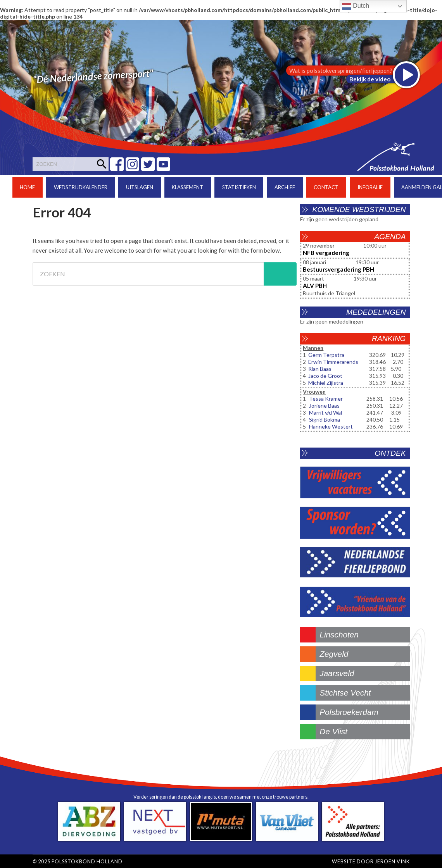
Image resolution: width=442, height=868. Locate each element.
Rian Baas (320, 369)
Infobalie (370, 187)
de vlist (333, 731)
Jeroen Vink (392, 861)
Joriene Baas (324, 406)
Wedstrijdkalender (81, 187)
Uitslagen (140, 187)
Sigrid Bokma (325, 419)
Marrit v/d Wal (325, 412)
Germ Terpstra (326, 355)
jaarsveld (337, 673)
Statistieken (239, 187)
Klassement (187, 187)
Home (27, 187)
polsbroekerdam (349, 712)
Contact (326, 187)
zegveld (334, 654)
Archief (285, 187)
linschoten (339, 635)
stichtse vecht (345, 693)
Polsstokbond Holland (87, 861)
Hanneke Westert (331, 426)
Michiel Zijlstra (326, 383)
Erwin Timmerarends (333, 362)
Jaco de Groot (325, 376)
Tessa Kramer (326, 399)
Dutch (356, 6)
